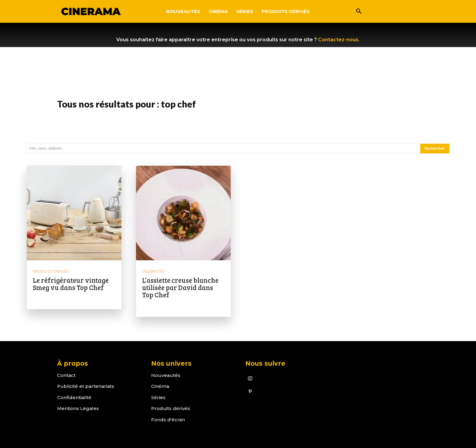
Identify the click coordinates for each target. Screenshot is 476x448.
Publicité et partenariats (86, 386)
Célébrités (153, 271)
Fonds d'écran (168, 420)
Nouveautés (166, 375)
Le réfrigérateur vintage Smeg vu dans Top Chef (71, 284)
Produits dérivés (51, 271)
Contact (66, 375)
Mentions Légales (78, 408)
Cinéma (160, 386)
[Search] (435, 149)
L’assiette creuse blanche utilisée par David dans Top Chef (180, 287)
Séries (158, 397)
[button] (359, 12)
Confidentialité (74, 397)
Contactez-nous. (339, 40)
